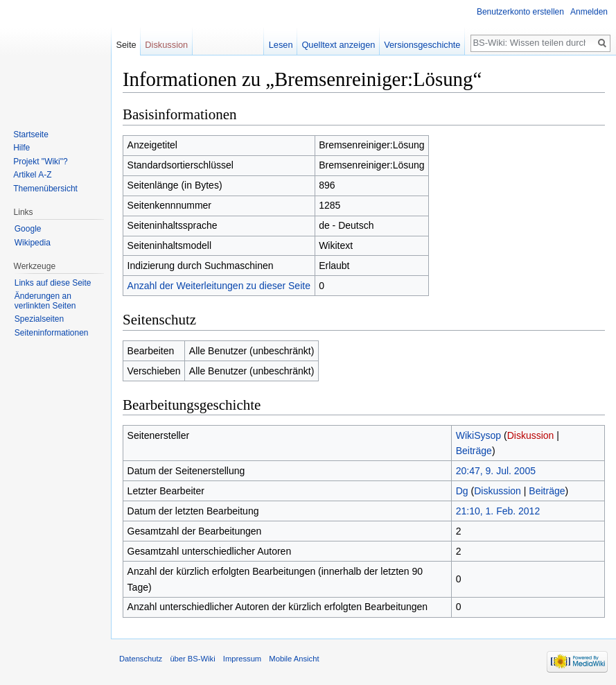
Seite (126, 45)
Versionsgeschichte (422, 45)
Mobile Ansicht (294, 659)
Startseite (31, 135)
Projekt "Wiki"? (41, 162)
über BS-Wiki (192, 659)
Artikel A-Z (32, 175)
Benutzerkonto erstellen (520, 12)
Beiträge (474, 451)
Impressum (242, 659)
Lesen (281, 45)
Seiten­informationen (52, 333)
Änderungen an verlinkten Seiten (45, 301)
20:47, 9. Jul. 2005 (496, 471)
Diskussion (531, 435)
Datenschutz (141, 659)
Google (28, 229)
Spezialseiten (39, 319)
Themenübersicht (45, 189)
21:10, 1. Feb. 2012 (498, 511)
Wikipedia (33, 243)
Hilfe (21, 148)
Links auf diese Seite (53, 283)
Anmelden (589, 12)
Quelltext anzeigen (338, 45)
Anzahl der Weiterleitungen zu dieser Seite (219, 286)
